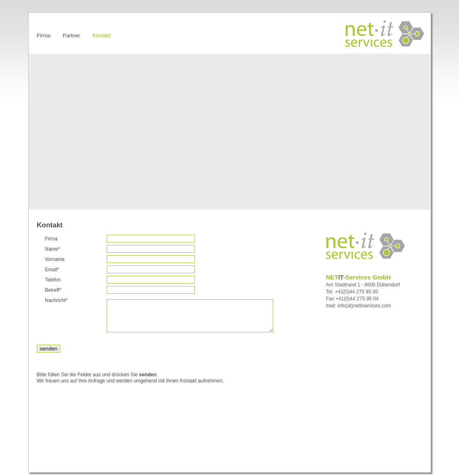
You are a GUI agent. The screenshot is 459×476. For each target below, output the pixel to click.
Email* (52, 270)
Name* (53, 249)
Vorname (55, 259)
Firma (51, 239)
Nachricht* (56, 300)
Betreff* (53, 290)
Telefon (53, 280)
